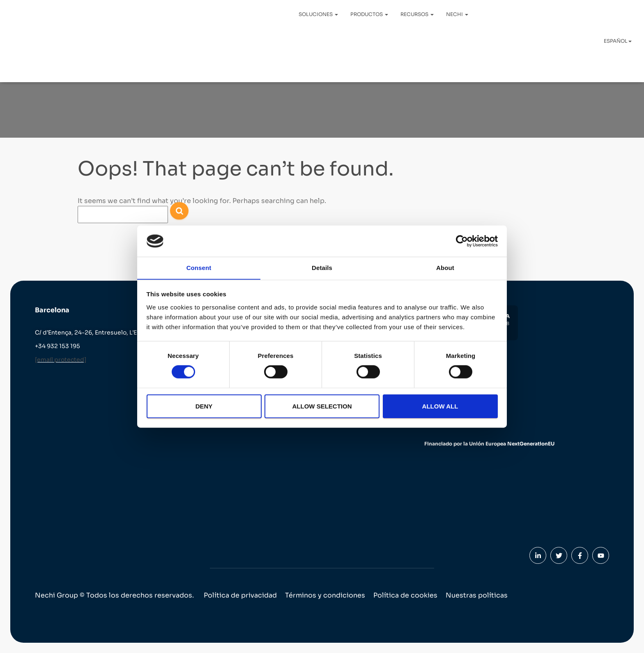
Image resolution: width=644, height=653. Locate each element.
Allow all (440, 406)
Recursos (417, 14)
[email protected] (61, 360)
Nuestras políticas (477, 595)
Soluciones (318, 14)
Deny (204, 406)
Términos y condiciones (325, 595)
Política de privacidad (240, 595)
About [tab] (445, 268)
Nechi (457, 14)
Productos (369, 14)
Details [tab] (322, 268)
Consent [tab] (199, 268)
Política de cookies (405, 595)
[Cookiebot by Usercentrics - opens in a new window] (462, 241)
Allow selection (322, 406)
